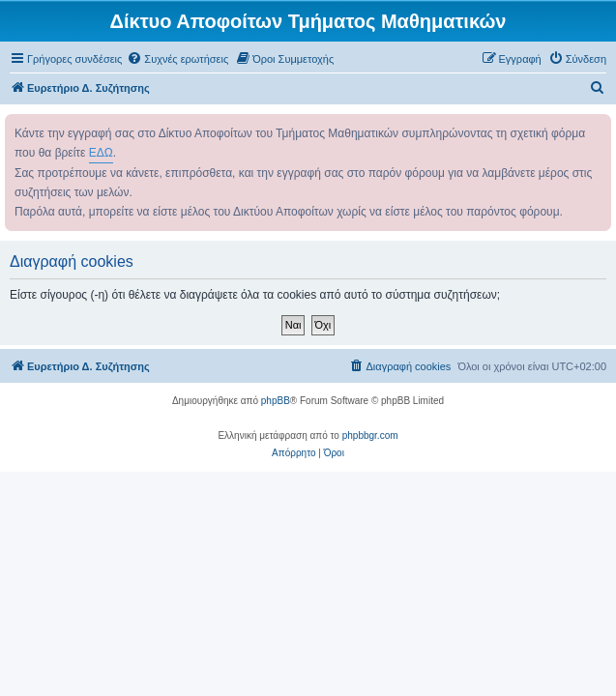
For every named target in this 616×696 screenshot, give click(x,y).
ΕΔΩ (101, 153)
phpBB (276, 401)
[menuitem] (177, 59)
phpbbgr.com (370, 435)
